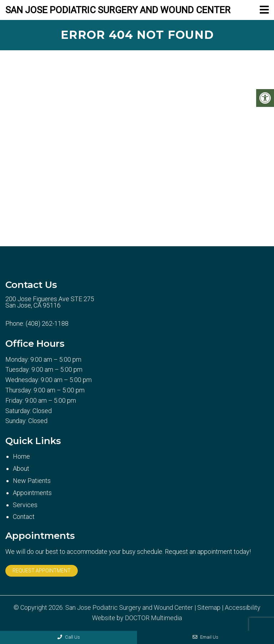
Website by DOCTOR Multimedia (137, 618)
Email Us (205, 637)
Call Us (69, 637)
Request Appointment (42, 571)
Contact (24, 517)
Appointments (32, 493)
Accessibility (243, 608)
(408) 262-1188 (47, 324)
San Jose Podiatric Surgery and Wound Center (118, 10)
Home (21, 456)
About (21, 468)
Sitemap (209, 608)
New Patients (32, 481)
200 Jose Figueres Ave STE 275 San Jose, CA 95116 (50, 302)
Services (25, 505)
